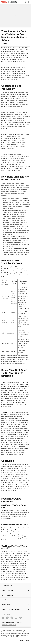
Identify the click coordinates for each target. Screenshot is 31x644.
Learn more (26, 637)
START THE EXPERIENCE (9, 625)
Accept (21, 641)
